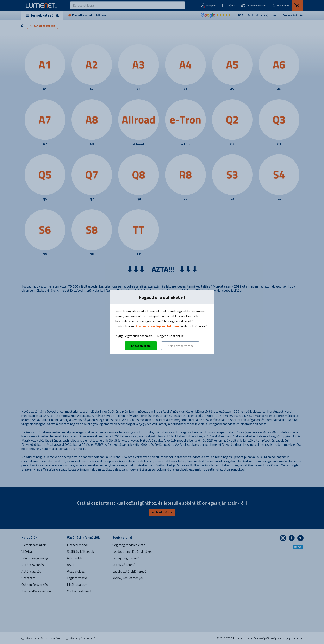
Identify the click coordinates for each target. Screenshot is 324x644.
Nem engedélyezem (180, 346)
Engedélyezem (141, 346)
